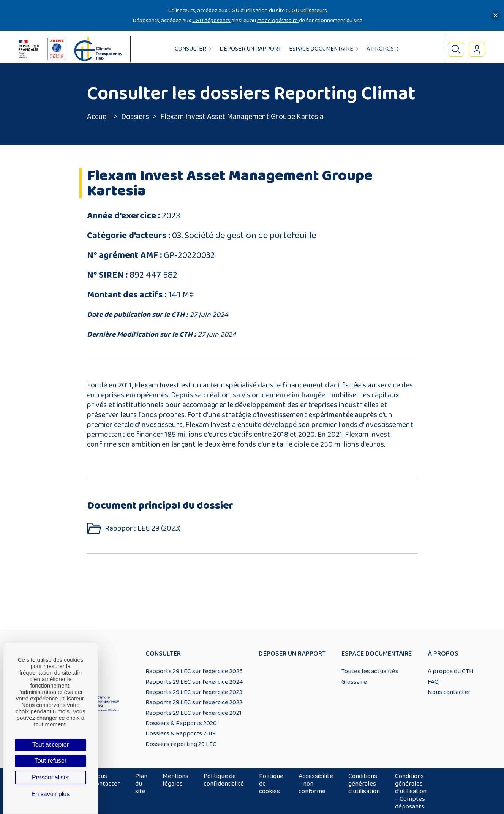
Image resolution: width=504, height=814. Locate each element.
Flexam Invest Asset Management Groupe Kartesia (242, 117)
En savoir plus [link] (51, 794)
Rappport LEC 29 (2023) (143, 529)
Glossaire (354, 682)
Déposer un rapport (250, 49)
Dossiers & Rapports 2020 (181, 723)
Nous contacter (449, 692)
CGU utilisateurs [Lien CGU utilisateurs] (308, 10)
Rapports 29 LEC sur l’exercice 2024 (194, 682)
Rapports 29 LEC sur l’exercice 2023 (194, 692)
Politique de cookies (271, 784)
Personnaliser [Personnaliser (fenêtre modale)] (51, 777)
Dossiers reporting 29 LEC (181, 744)
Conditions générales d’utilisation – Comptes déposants (411, 791)
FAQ (433, 682)
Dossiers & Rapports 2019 (181, 733)
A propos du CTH (451, 671)
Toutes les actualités (370, 671)
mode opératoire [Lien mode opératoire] (278, 20)
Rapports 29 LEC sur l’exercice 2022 (194, 702)
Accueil (98, 117)
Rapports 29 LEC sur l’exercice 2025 (194, 671)
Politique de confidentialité (224, 780)
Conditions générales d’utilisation (364, 784)
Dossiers (135, 117)
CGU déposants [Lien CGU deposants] (212, 20)
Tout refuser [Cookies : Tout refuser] (51, 761)
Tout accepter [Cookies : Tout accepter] (51, 745)
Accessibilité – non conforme (316, 784)
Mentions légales (175, 780)
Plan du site (141, 784)
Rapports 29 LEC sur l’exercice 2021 (194, 713)
